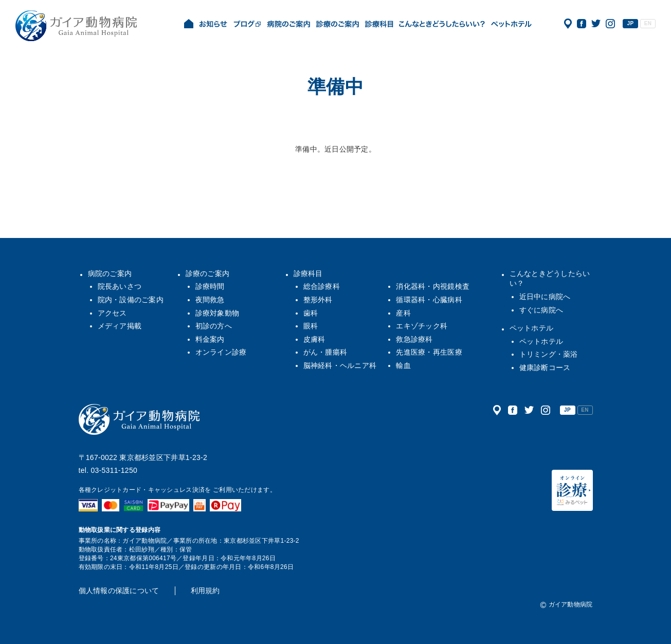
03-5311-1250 (114, 470)
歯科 (311, 313)
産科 (403, 313)
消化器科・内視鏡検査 (433, 286)
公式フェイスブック (582, 24)
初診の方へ (214, 326)
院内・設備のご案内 (131, 300)
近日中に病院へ (545, 297)
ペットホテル (532, 328)
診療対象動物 (217, 313)
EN (648, 23)
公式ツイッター (596, 24)
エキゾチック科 (422, 326)
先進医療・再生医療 (429, 352)
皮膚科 (314, 339)
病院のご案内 (110, 273)
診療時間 (210, 286)
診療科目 (308, 273)
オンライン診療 (221, 352)
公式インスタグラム (610, 24)
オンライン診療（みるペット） (572, 490)
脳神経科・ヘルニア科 (340, 365)
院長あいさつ (120, 286)
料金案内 (210, 339)
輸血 (403, 365)
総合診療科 (322, 286)
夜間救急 (210, 300)
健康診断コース (545, 367)
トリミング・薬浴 (549, 354)
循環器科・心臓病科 (429, 300)
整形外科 (318, 300)
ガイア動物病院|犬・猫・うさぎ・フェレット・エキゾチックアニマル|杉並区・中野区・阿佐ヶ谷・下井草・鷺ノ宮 (76, 26)
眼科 (311, 326)
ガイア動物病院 (139, 419)
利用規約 (205, 591)
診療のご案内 (208, 273)
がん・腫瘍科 (325, 352)
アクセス (568, 24)
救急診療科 (414, 339)
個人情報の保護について (119, 591)
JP (631, 23)
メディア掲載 (120, 326)
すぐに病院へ (541, 310)
